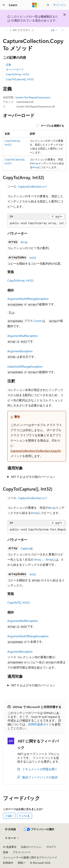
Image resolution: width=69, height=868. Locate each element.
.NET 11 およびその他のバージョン (33, 477)
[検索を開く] (48, 5)
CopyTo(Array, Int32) (18, 74)
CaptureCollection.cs (31, 186)
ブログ (50, 847)
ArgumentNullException (23, 336)
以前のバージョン (31, 847)
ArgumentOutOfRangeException (28, 299)
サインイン (60, 5)
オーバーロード (15, 69)
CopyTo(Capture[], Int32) (20, 79)
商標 (20, 863)
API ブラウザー (22, 30)
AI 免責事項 (10, 847)
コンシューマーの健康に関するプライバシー (29, 857)
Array (35, 163)
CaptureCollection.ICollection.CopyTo (36, 451)
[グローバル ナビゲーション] (4, 5)
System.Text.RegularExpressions (33, 97)
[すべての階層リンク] (6, 30)
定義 (8, 65)
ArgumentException (20, 351)
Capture (26, 548)
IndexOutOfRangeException (25, 366)
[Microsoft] (35, 5)
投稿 (6, 852)
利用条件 (8, 863)
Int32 (33, 258)
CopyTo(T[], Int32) (19, 602)
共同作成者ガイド (40, 724)
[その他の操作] (63, 30)
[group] (37, 224)
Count (38, 321)
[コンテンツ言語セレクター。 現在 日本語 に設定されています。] (10, 829)
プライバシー (20, 852)
